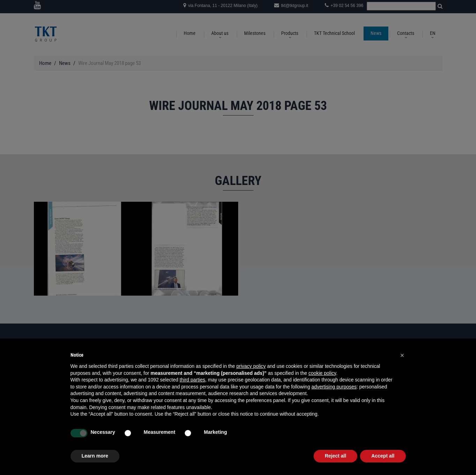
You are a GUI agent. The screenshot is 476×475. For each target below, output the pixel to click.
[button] (402, 355)
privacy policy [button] (251, 366)
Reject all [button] (335, 456)
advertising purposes (334, 387)
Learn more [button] (95, 456)
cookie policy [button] (322, 373)
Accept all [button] (383, 456)
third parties (192, 380)
